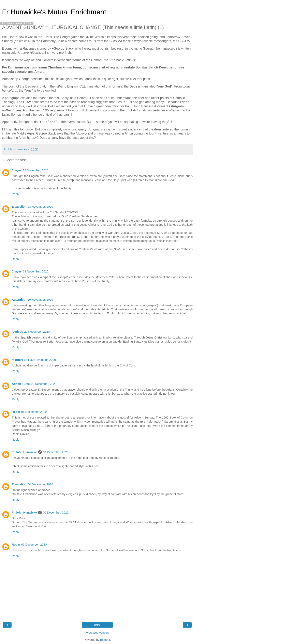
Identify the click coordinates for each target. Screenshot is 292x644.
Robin (16, 412)
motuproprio (20, 360)
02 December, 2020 (44, 384)
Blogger (105, 640)
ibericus (17, 332)
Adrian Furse (21, 384)
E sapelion (19, 207)
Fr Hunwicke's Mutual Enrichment (54, 12)
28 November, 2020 (36, 170)
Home (97, 625)
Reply (16, 194)
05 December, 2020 (56, 513)
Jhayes (17, 170)
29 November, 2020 (36, 271)
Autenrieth (19, 300)
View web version (97, 633)
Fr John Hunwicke (24, 452)
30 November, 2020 (43, 360)
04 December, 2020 (34, 412)
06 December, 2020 (34, 545)
